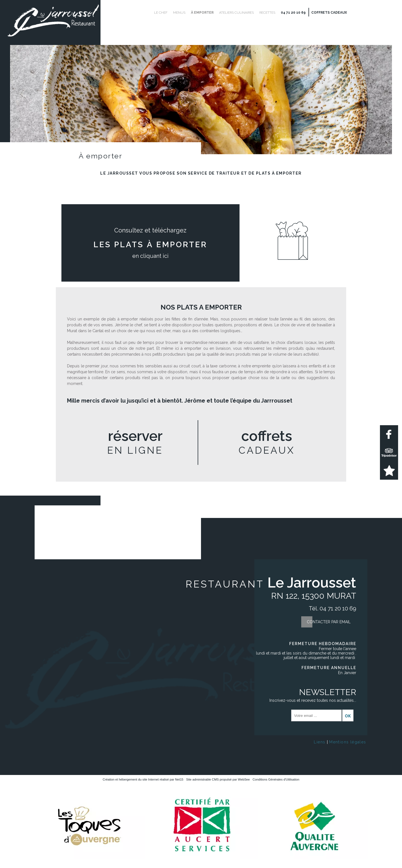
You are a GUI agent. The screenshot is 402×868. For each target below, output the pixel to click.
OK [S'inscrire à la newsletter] (348, 716)
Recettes (267, 13)
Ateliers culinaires (236, 13)
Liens (320, 742)
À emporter (202, 13)
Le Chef (161, 13)
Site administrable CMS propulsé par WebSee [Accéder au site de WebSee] (218, 779)
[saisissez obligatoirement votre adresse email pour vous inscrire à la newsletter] (316, 715)
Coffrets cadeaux (329, 13)
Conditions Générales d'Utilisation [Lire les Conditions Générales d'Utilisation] (276, 779)
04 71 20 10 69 (293, 13)
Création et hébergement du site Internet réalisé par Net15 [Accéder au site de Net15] (143, 779)
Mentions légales (348, 742)
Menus (179, 13)
